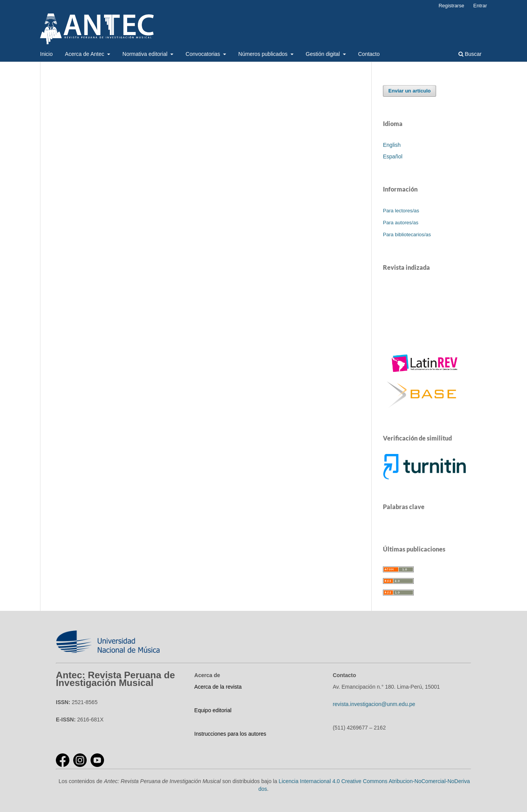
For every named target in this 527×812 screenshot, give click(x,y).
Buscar (470, 54)
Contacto (369, 54)
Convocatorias (204, 54)
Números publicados (264, 54)
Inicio (46, 54)
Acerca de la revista (218, 687)
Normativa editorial (146, 54)
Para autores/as (401, 223)
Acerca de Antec (86, 54)
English (392, 145)
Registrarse (451, 6)
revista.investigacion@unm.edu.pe (374, 704)
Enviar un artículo (410, 91)
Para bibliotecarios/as (407, 235)
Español (393, 156)
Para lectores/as (401, 211)
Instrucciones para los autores (230, 734)
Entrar (480, 6)
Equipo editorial (213, 710)
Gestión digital (324, 54)
